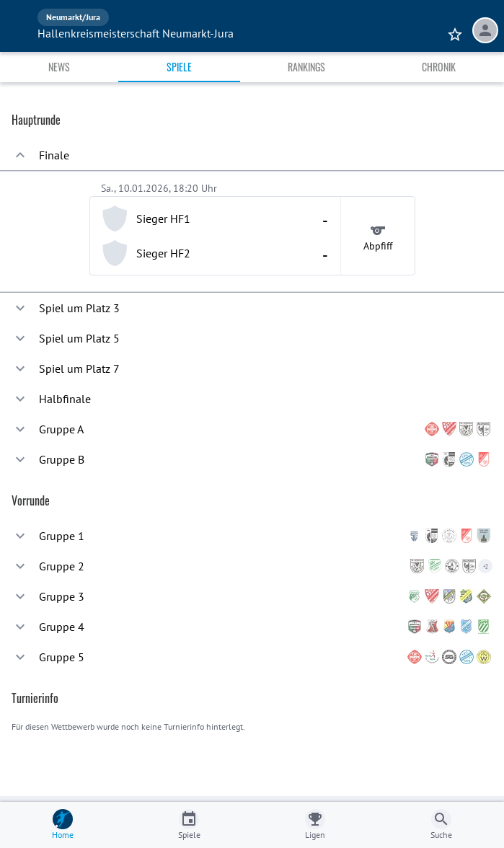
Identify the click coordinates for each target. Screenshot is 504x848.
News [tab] (59, 67)
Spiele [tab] (179, 67)
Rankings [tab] (306, 67)
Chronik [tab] (439, 67)
